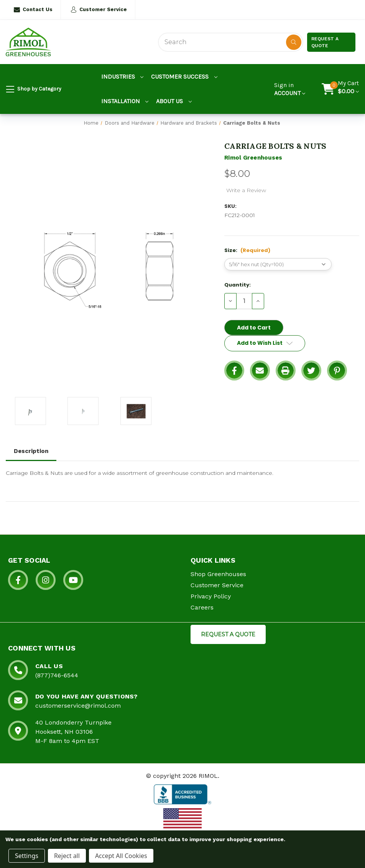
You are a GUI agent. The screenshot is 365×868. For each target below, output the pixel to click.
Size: (247, 250)
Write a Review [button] (246, 190)
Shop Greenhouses (218, 574)
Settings (27, 856)
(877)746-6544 (57, 675)
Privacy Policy (211, 596)
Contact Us (33, 10)
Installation (125, 101)
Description (31, 451)
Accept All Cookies (121, 856)
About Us (174, 101)
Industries (122, 77)
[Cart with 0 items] (348, 89)
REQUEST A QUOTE (228, 634)
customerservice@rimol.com (78, 706)
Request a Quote (325, 42)
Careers (202, 607)
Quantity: (238, 285)
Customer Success (184, 77)
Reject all (67, 856)
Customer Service (99, 10)
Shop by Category (34, 89)
